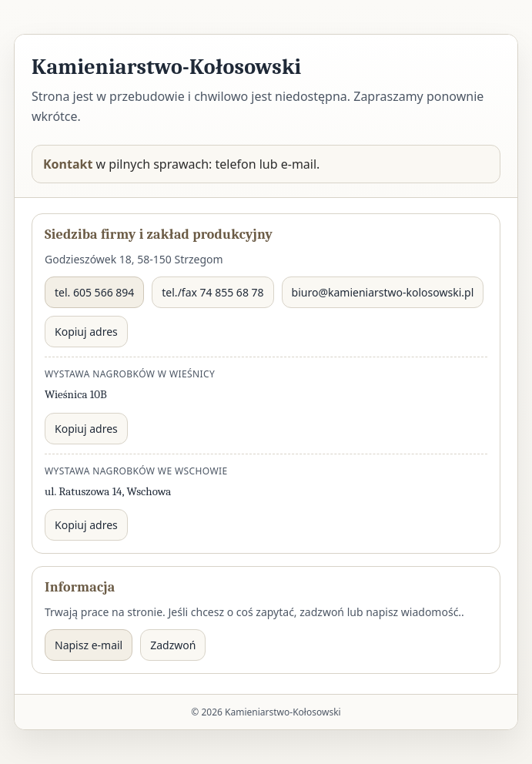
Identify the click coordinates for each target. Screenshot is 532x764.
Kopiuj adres (86, 332)
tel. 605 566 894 (94, 292)
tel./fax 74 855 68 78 (212, 292)
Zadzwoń (173, 645)
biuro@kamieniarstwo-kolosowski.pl (383, 292)
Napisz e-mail (89, 645)
